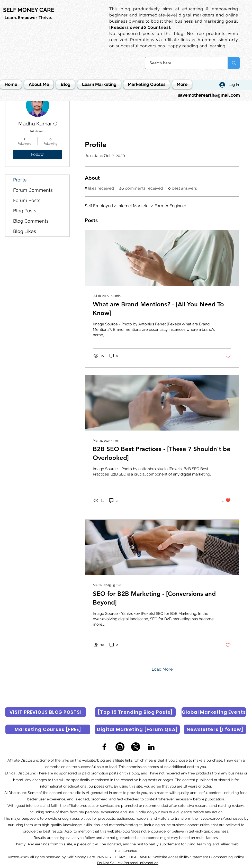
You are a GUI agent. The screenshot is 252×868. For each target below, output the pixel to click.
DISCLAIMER (140, 857)
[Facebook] (104, 747)
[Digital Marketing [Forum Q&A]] (137, 729)
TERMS (120, 857)
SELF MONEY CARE (29, 10)
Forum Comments (33, 190)
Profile (20, 180)
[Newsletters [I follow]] (215, 729)
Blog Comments (31, 221)
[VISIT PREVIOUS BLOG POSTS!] (46, 712)
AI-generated (97, 793)
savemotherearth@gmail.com (209, 95)
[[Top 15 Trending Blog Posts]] (135, 712)
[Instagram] (120, 747)
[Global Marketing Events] (214, 712)
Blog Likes (25, 231)
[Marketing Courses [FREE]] (48, 729)
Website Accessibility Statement (181, 857)
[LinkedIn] (151, 747)
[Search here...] (183, 63)
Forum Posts (27, 200)
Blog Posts (25, 211)
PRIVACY (105, 857)
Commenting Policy (227, 857)
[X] (136, 747)
